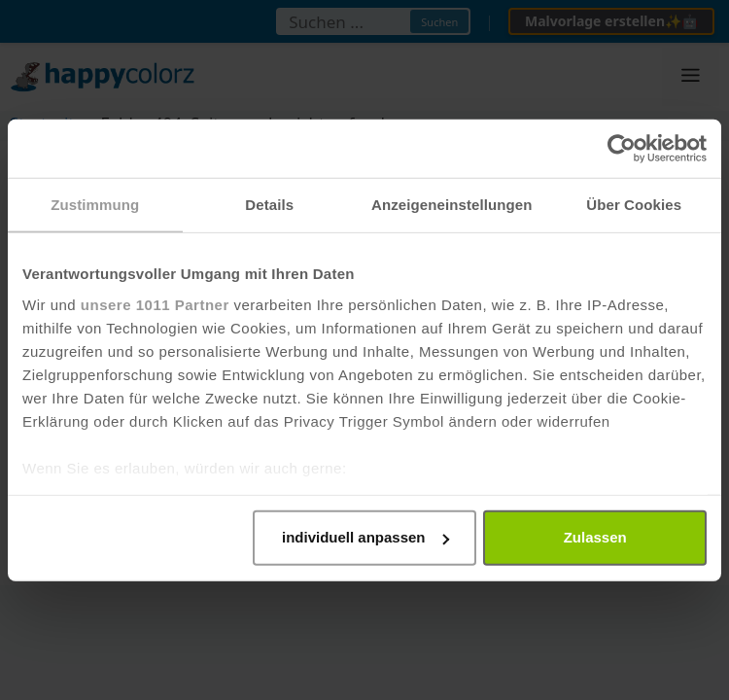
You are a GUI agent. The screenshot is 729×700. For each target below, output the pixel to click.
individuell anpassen (365, 537)
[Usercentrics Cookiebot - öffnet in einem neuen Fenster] (622, 149)
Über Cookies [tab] (634, 205)
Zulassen (595, 537)
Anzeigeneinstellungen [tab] (451, 205)
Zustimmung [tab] (95, 205)
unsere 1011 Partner (155, 304)
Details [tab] (269, 205)
